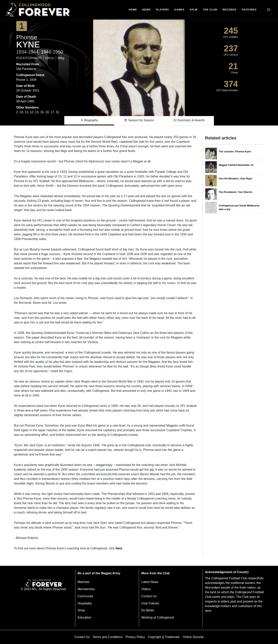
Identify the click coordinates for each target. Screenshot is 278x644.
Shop (81, 610)
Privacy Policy (135, 637)
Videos (146, 589)
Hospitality (85, 603)
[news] (146, 10)
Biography (89, 120)
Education (84, 617)
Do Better (148, 610)
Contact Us (149, 596)
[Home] (133, 10)
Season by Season (139, 120)
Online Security (193, 637)
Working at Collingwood (158, 617)
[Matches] (179, 10)
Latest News (150, 582)
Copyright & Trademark (164, 637)
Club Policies (150, 603)
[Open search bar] (269, 10)
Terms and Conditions (108, 637)
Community (85, 596)
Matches (83, 582)
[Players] (162, 10)
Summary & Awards (189, 120)
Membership (86, 589)
